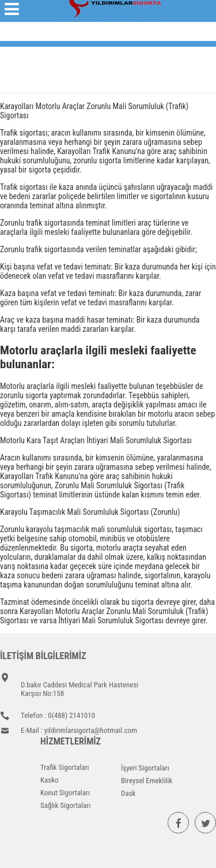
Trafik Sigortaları (65, 767)
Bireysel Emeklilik (147, 781)
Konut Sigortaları (65, 793)
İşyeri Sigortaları (145, 768)
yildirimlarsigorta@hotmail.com (91, 730)
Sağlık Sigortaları (66, 805)
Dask (128, 793)
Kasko (50, 780)
